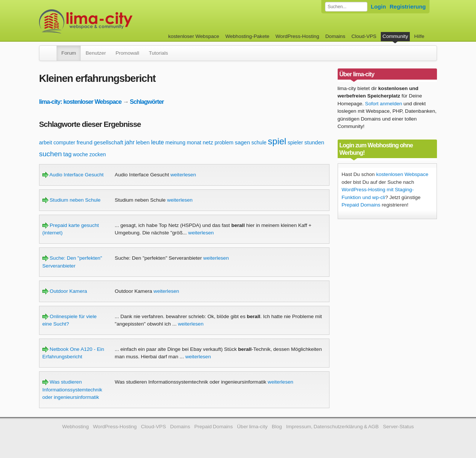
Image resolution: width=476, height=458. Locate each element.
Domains (335, 36)
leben (143, 142)
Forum (69, 53)
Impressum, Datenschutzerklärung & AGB (332, 427)
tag (67, 154)
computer (64, 142)
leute (157, 142)
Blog (277, 427)
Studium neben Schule (72, 200)
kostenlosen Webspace (402, 174)
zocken (97, 154)
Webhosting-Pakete (247, 36)
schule (259, 142)
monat (194, 142)
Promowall (127, 53)
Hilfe (419, 36)
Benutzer (96, 53)
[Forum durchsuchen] (346, 7)
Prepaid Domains (361, 205)
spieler (295, 142)
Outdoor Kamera (65, 291)
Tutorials (158, 53)
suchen (50, 154)
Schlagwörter (147, 102)
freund (85, 142)
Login (378, 7)
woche (80, 154)
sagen (242, 142)
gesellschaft (108, 142)
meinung (176, 142)
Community (395, 36)
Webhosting (75, 427)
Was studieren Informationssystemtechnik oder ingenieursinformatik (72, 390)
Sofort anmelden (384, 104)
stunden (314, 142)
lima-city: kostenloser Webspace (80, 102)
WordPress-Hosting (297, 36)
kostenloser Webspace (194, 36)
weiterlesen (183, 175)
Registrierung (408, 7)
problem (224, 142)
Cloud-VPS (364, 36)
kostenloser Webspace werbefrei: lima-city (113, 21)
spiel (277, 141)
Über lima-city (252, 427)
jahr (130, 142)
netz (208, 142)
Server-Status (398, 427)
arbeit (46, 142)
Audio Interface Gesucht (73, 175)
